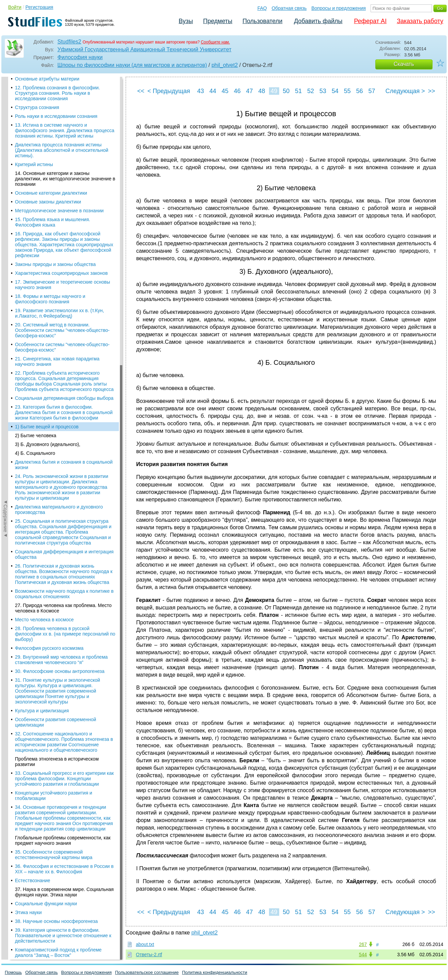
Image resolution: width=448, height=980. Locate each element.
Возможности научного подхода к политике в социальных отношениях (64, 269)
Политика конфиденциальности (215, 972)
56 (359, 91)
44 (213, 91)
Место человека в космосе (44, 295)
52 (310, 91)
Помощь (13, 972)
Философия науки (80, 57)
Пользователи (262, 21)
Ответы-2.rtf (149, 955)
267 (363, 944)
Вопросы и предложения (339, 8)
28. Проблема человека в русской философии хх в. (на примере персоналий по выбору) (65, 309)
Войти (15, 7)
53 (323, 91)
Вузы (186, 21)
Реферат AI (370, 21)
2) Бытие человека (36, 111)
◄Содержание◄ (5, 196)
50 (286, 91)
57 (372, 91)
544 (363, 955)
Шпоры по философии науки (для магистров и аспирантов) (132, 65)
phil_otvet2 (225, 65)
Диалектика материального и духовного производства (59, 185)
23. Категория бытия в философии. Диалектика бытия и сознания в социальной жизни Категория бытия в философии (64, 88)
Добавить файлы (318, 21)
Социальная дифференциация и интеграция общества (64, 230)
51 (298, 91)
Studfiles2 (69, 42)
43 (200, 91)
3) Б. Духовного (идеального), (48, 120)
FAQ (262, 8)
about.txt (145, 944)
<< (141, 91)
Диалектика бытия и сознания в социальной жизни (64, 140)
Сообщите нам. (215, 42)
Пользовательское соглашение (147, 972)
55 (347, 91)
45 (225, 91)
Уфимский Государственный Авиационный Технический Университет (144, 49)
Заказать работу (420, 21)
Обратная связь (289, 8)
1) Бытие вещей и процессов (47, 102)
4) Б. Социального (35, 129)
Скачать (404, 64)
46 (237, 91)
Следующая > (405, 91)
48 (262, 91)
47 (249, 91)
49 (274, 91)
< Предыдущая (169, 91)
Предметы (218, 21)
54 (335, 91)
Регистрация (39, 7)
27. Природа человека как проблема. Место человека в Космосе (63, 284)
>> (432, 91)
